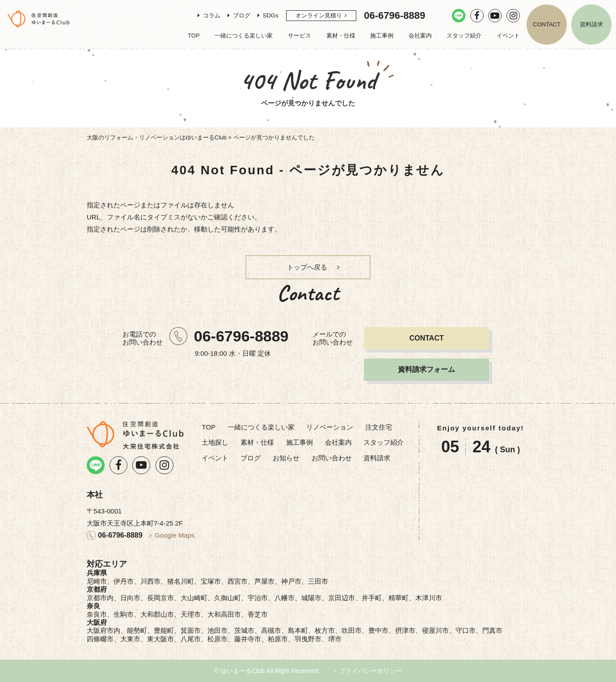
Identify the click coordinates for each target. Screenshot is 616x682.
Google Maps (175, 535)
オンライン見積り (319, 15)
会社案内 (420, 36)
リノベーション (330, 427)
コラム (212, 15)
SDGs (271, 15)
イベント (508, 36)
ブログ (242, 15)
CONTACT (547, 24)
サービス (300, 36)
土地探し (215, 442)
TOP (194, 36)
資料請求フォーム (426, 369)
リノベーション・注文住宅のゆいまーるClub (39, 19)
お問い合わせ (332, 458)
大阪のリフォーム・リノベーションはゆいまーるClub (157, 137)
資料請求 (591, 24)
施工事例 (382, 36)
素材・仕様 (341, 36)
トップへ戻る (307, 267)
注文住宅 (379, 427)
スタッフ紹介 (464, 36)
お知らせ (286, 458)
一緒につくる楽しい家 (244, 36)
